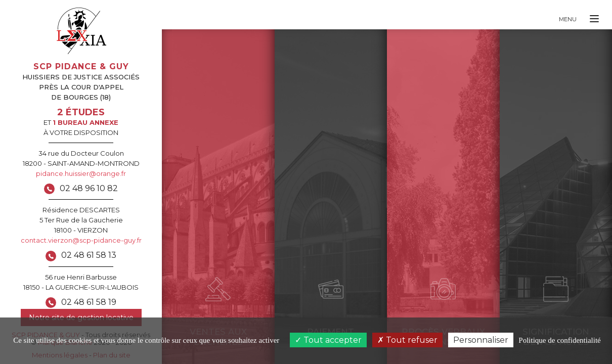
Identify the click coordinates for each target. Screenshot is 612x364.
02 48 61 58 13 (89, 255)
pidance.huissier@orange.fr (81, 173)
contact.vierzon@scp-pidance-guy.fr (81, 240)
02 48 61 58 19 (89, 302)
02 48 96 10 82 (89, 188)
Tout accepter (328, 340)
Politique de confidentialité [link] (559, 340)
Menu (568, 19)
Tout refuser (407, 340)
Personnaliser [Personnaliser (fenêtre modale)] (481, 340)
